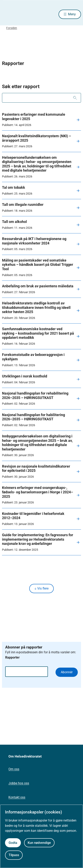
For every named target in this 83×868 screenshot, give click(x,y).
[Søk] (75, 98)
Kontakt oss (17, 797)
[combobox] (41, 98)
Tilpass (14, 855)
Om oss (14, 769)
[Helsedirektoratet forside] (7, 14)
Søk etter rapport (21, 87)
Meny (72, 14)
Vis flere (41, 588)
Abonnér (67, 672)
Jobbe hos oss (19, 783)
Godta (13, 843)
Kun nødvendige (39, 843)
